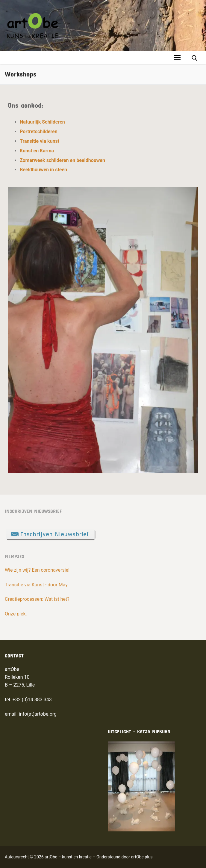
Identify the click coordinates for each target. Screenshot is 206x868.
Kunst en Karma (37, 151)
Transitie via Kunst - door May (36, 585)
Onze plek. (16, 614)
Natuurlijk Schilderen (42, 122)
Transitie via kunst (40, 141)
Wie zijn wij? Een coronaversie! (37, 570)
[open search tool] (194, 58)
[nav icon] (177, 58)
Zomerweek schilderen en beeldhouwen (62, 160)
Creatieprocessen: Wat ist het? (37, 599)
